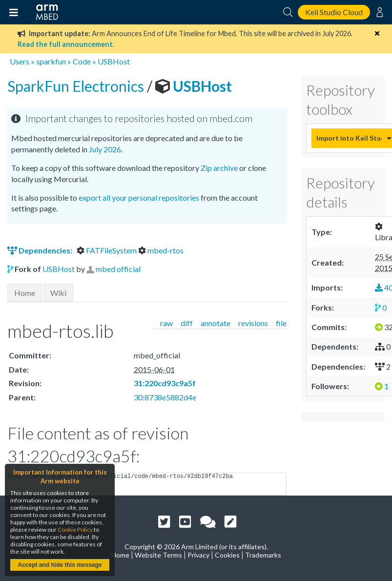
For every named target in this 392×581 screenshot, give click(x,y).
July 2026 (105, 149)
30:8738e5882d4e (165, 397)
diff (187, 323)
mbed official (118, 269)
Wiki (58, 293)
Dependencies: (41, 250)
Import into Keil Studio (349, 138)
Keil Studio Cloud (334, 12)
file (281, 323)
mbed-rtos (161, 250)
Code (82, 61)
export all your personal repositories (139, 197)
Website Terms (158, 555)
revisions (253, 323)
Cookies (227, 555)
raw (166, 323)
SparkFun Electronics (77, 86)
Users (20, 61)
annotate (216, 323)
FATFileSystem (107, 250)
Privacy (198, 555)
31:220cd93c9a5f (165, 383)
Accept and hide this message (60, 565)
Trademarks (263, 555)
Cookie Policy (75, 529)
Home (25, 293)
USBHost (114, 61)
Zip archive (219, 168)
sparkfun (51, 61)
